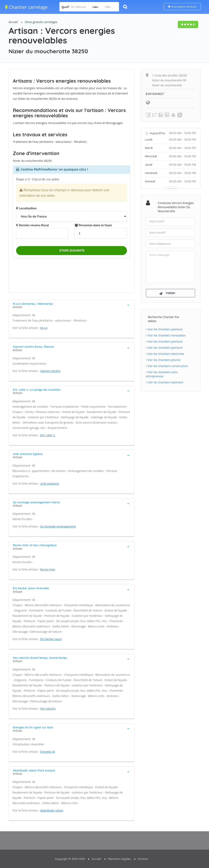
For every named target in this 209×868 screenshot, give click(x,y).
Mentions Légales (119, 859)
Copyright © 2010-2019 (70, 859)
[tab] (72, 305)
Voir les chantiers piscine (163, 360)
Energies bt (48, 752)
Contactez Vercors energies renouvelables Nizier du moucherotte (176, 207)
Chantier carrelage (26, 7)
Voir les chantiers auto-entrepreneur (162, 375)
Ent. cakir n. (48, 435)
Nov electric (48, 709)
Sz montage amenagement (58, 526)
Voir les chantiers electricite (165, 354)
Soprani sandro (50, 371)
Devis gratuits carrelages (41, 22)
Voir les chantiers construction (167, 367)
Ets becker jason (51, 639)
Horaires (172, 188)
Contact (143, 859)
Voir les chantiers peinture (164, 330)
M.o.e (44, 328)
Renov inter (48, 569)
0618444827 (155, 94)
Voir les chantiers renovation (166, 336)
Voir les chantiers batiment (165, 383)
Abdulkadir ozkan (52, 810)
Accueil (13, 22)
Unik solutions (50, 483)
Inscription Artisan (182, 7)
